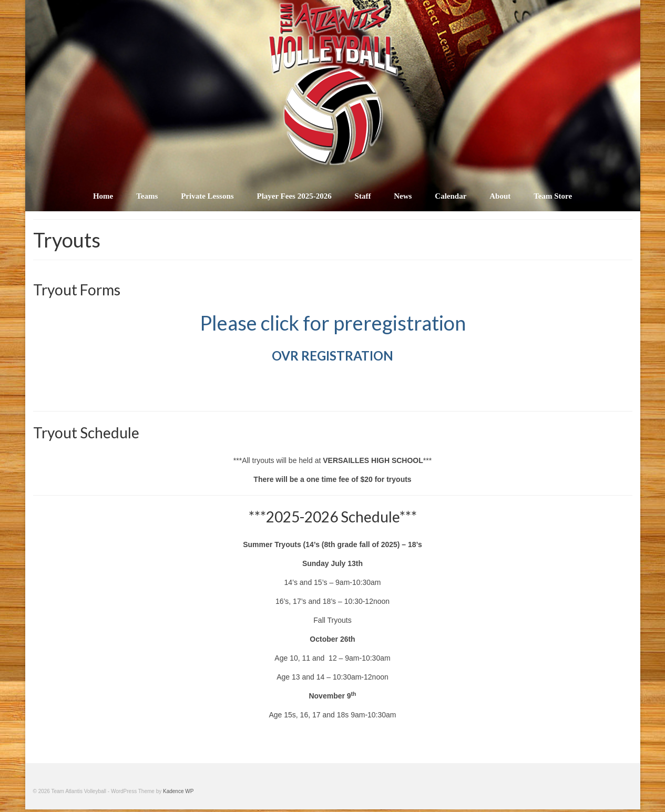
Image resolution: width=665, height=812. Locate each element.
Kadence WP (178, 791)
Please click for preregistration (333, 323)
